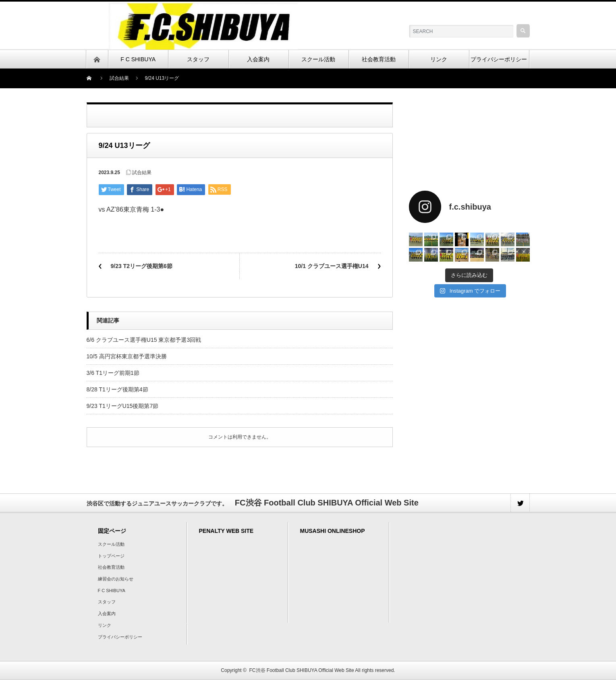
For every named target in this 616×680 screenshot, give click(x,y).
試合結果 (119, 78)
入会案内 (107, 613)
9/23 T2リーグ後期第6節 (142, 266)
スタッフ (107, 602)
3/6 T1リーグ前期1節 (113, 373)
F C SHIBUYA (112, 591)
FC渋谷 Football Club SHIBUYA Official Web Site (302, 670)
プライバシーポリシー (120, 637)
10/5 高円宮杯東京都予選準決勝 (127, 356)
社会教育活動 (111, 567)
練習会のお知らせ (116, 579)
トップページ (111, 556)
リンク (105, 625)
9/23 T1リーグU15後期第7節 (123, 406)
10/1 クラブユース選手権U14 (332, 266)
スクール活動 (111, 544)
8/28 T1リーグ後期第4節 (117, 389)
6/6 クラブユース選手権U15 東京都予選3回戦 (144, 340)
